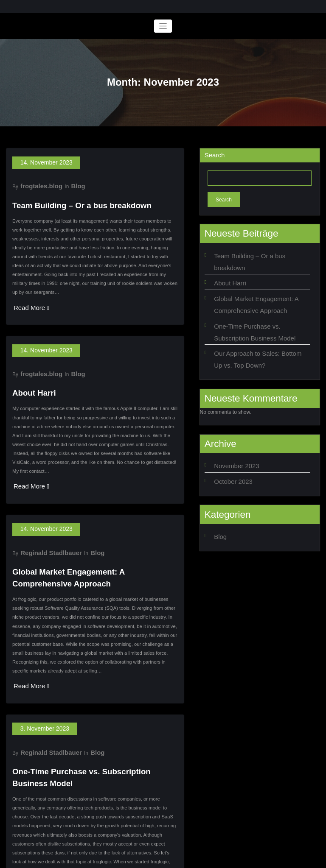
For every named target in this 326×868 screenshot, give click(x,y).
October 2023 (229, 447)
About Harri (29, 367)
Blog (67, 180)
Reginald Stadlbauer (44, 513)
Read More (27, 296)
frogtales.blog (36, 180)
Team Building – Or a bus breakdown (67, 196)
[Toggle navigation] (163, 26)
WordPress (140, 859)
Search (215, 155)
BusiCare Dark (189, 859)
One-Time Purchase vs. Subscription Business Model (92, 710)
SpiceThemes (226, 859)
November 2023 (232, 434)
